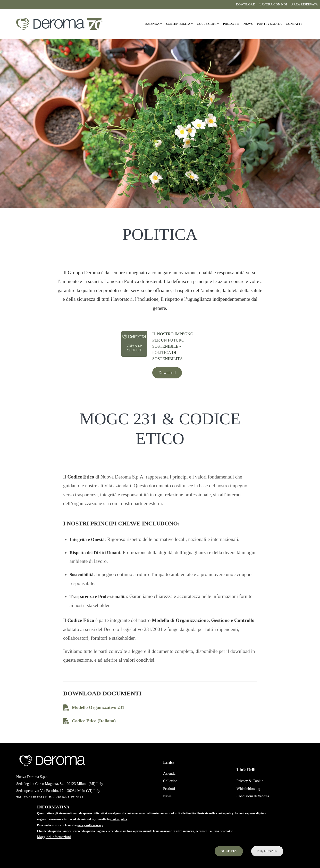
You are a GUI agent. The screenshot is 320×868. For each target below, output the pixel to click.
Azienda (169, 773)
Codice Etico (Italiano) (89, 721)
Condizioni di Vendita (253, 796)
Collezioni (171, 781)
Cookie (258, 781)
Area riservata (305, 4)
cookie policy (119, 825)
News (248, 24)
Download (245, 4)
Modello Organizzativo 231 (94, 708)
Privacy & (244, 781)
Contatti (294, 24)
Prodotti (231, 24)
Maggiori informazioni (54, 843)
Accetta (229, 857)
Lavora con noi (273, 4)
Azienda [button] (152, 24)
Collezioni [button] (207, 24)
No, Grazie (267, 857)
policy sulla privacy (90, 831)
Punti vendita (269, 24)
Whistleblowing (248, 789)
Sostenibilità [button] (178, 24)
